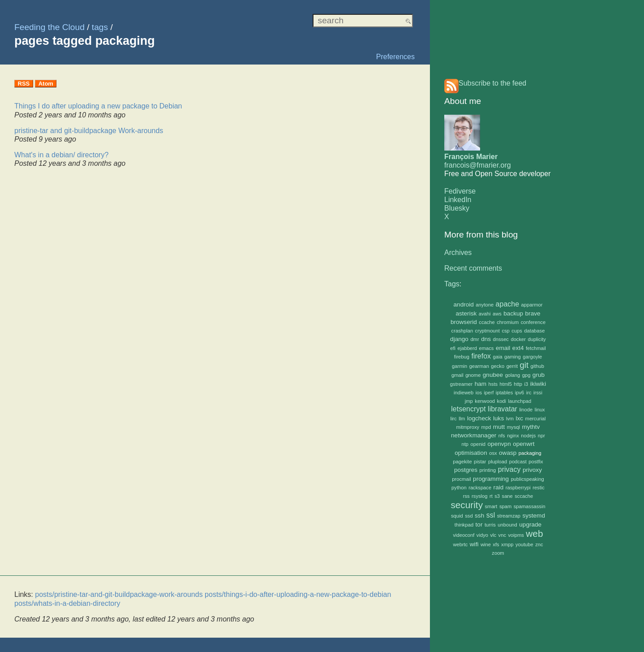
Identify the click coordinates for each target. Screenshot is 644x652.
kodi (502, 401)
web (534, 533)
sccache (524, 496)
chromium (508, 322)
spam (505, 506)
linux (540, 410)
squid (457, 516)
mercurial (536, 419)
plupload (498, 462)
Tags (452, 284)
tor (479, 525)
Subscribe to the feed (492, 83)
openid (478, 444)
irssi (538, 393)
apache (508, 304)
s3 (497, 496)
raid (499, 487)
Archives (458, 253)
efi (453, 348)
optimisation (471, 453)
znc (539, 544)
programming (491, 479)
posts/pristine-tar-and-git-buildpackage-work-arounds (119, 594)
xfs (496, 544)
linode (526, 410)
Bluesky (457, 208)
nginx (513, 436)
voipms (516, 535)
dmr (474, 339)
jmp (469, 401)
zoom (498, 553)
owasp (508, 453)
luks (498, 418)
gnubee (493, 375)
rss (466, 496)
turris (490, 525)
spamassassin (530, 506)
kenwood (485, 401)
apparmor (532, 305)
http (518, 384)
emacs (487, 348)
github (537, 366)
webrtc (460, 544)
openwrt (524, 444)
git (524, 365)
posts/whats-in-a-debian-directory (67, 603)
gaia (498, 357)
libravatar (502, 409)
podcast (518, 462)
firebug (462, 357)
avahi (485, 314)
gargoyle (532, 357)
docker (518, 339)
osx (493, 453)
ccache (487, 322)
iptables (504, 393)
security (467, 505)
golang (513, 375)
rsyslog (479, 496)
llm (462, 419)
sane (507, 496)
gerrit (512, 366)
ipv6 (520, 393)
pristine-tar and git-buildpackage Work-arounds (89, 131)
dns (486, 339)
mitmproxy (468, 427)
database (534, 331)
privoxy (532, 470)
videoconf (464, 535)
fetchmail (536, 348)
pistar (480, 462)
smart (491, 506)
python (459, 488)
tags (100, 27)
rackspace (480, 488)
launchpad (520, 401)
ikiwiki (538, 384)
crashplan (462, 331)
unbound (507, 525)
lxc (520, 418)
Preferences (395, 57)
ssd (469, 516)
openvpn (499, 444)
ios (479, 393)
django (459, 339)
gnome (473, 375)
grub (539, 375)
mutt (499, 427)
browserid (464, 322)
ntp (465, 444)
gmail (457, 375)
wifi (474, 544)
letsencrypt (468, 409)
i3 (526, 384)
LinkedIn (458, 200)
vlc (493, 535)
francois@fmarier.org (478, 165)
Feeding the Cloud (49, 27)
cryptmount (487, 331)
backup (513, 313)
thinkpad (464, 525)
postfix (536, 462)
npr (541, 436)
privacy (509, 469)
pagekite (462, 462)
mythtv (531, 427)
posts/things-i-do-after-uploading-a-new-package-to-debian (298, 594)
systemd (534, 516)
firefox (481, 356)
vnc (502, 535)
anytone (485, 305)
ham (481, 384)
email (503, 348)
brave (533, 313)
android (464, 304)
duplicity (537, 339)
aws (497, 314)
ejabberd (468, 348)
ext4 (518, 348)
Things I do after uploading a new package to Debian (98, 106)
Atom (46, 84)
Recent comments (473, 268)
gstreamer (461, 384)
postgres (466, 470)
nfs (502, 436)
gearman (479, 366)
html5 (506, 384)
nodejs (528, 436)
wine (486, 544)
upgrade (530, 525)
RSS (24, 84)
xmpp (507, 544)
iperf (489, 393)
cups (517, 331)
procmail (461, 479)
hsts (493, 384)
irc (529, 393)
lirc (453, 419)
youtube (524, 544)
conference (533, 322)
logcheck (479, 418)
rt (491, 496)
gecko (498, 366)
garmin (459, 366)
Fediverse (460, 191)
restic (539, 488)
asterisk (466, 313)
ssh (479, 516)
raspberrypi (518, 488)
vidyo (482, 535)
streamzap (509, 516)
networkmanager (474, 435)
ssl (491, 515)
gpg (526, 375)
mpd (486, 427)
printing (488, 470)
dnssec (501, 339)
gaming (513, 357)
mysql (513, 427)
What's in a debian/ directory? (61, 155)
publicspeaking (528, 479)
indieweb (464, 393)
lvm (510, 419)
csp (505, 331)
